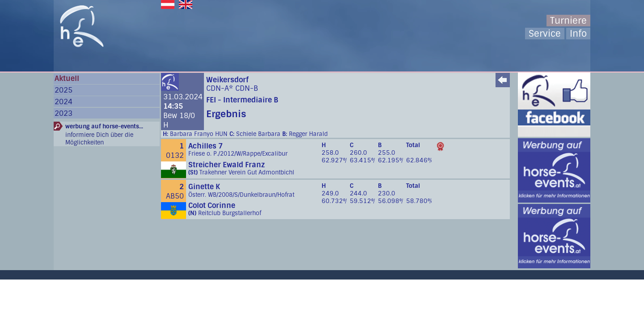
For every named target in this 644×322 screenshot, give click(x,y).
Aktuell (67, 78)
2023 (64, 113)
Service (545, 34)
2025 (64, 90)
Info (578, 34)
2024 (64, 102)
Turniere (568, 21)
